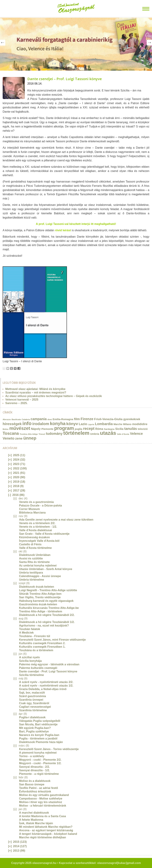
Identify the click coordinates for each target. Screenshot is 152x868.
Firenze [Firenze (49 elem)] (87, 419)
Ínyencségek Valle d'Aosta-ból (39, 541)
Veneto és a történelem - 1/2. (38, 527)
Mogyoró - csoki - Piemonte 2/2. (40, 760)
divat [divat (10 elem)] (50, 419)
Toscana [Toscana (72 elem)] (11, 433)
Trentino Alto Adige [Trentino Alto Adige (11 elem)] (29, 434)
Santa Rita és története (34, 562)
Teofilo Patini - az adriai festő (38, 788)
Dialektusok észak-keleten (37, 587)
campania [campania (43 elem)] (39, 419)
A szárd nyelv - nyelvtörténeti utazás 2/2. (46, 682)
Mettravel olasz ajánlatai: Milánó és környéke (35, 389)
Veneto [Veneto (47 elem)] (9, 438)
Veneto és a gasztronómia (36, 502)
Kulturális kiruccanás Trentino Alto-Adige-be (49, 608)
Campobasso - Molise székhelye (41, 799)
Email (4, 368)
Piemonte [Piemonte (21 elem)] (47, 429)
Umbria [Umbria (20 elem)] (95, 434)
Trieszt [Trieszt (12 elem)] (42, 434)
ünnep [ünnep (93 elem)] (30, 438)
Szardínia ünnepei (31, 700)
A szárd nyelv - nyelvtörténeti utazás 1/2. (46, 686)
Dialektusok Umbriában (35, 555)
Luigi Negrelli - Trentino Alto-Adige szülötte (48, 590)
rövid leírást (63, 230)
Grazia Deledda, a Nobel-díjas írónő (43, 689)
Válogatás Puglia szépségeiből (40, 721)
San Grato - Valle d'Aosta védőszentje (44, 534)
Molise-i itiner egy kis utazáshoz (41, 802)
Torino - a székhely (32, 756)
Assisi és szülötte (31, 558)
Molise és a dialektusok (35, 781)
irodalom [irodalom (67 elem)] (41, 424)
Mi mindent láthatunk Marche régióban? (46, 827)
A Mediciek (26, 633)
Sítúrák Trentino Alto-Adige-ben (40, 594)
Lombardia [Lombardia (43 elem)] (104, 424)
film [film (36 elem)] (77, 419)
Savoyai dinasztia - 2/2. (34, 767)
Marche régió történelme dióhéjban (43, 837)
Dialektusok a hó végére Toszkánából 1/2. (47, 622)
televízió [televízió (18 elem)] (143, 429)
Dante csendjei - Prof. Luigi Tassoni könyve (48, 671)
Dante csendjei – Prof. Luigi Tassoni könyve (65, 79)
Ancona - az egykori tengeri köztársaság (46, 830)
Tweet (8, 368)
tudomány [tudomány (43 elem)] (54, 434)
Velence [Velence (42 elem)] (136, 434)
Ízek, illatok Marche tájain (36, 823)
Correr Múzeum (29, 509)
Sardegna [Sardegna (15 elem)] (109, 429)
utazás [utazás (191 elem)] (108, 433)
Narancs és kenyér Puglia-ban (39, 735)
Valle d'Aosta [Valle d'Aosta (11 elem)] (123, 434)
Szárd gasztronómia (32, 696)
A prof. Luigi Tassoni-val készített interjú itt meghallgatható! (76, 224)
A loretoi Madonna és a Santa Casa (42, 816)
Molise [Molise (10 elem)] (6, 429)
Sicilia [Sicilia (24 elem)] (119, 429)
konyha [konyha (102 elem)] (58, 423)
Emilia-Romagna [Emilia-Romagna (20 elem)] (63, 419)
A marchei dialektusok (34, 813)
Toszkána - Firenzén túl (35, 636)
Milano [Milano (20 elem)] (127, 424)
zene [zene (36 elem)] (19, 438)
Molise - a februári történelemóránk (43, 806)
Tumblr (11, 368)
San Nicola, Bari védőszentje (38, 724)
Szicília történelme (32, 675)
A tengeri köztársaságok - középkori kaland (48, 834)
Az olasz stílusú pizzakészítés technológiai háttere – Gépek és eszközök (54, 396)
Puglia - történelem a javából (38, 739)
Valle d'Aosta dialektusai (35, 530)
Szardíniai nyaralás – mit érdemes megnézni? (36, 393)
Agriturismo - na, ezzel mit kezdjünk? (44, 626)
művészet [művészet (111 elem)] (20, 428)
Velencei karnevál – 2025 (22, 400)
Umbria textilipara (31, 573)
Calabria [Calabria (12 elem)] (26, 419)
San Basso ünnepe (32, 784)
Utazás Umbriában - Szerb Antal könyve (46, 569)
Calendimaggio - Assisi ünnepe (40, 576)
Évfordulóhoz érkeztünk (35, 791)
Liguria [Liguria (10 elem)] (91, 424)
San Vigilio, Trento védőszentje (40, 597)
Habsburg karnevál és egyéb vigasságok (46, 601)
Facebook (19, 368)
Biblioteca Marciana (32, 513)
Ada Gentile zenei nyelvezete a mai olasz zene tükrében (56, 520)
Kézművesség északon (34, 537)
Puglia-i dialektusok (32, 717)
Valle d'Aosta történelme (35, 548)
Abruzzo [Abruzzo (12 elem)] (7, 419)
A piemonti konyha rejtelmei (38, 753)
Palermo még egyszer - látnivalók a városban (49, 664)
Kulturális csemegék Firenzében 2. (42, 643)
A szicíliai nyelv (29, 657)
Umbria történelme (32, 580)
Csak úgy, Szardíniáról (34, 703)
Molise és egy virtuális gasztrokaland (44, 795)
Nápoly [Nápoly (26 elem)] (36, 429)
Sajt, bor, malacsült (32, 693)
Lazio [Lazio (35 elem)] (83, 424)
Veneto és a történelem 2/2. (37, 523)
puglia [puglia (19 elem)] (78, 429)
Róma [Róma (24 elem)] (99, 429)
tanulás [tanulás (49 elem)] (131, 429)
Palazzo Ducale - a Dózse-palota (41, 505)
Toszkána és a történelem (36, 650)
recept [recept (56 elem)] (89, 429)
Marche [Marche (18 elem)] (118, 424)
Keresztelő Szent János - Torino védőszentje (49, 749)
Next (149, 43)
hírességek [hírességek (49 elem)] (12, 424)
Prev (3, 43)
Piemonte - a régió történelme (39, 774)
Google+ (15, 368)
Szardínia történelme (33, 710)
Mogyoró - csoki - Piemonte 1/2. (40, 763)
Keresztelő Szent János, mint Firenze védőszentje (52, 640)
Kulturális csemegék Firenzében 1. (42, 647)
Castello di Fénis (30, 544)
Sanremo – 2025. (16, 403)
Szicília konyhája (30, 661)
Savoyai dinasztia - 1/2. (34, 770)
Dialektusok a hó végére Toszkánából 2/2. (47, 615)
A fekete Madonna (31, 820)
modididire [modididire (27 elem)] (140, 424)
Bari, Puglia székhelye (34, 731)
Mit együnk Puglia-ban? (35, 728)
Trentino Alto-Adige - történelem (41, 611)
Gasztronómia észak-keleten (38, 604)
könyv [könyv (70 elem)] (72, 424)
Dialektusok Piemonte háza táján (41, 742)
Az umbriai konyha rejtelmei (38, 566)
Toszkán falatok (30, 629)
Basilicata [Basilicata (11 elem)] (16, 419)
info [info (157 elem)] (27, 423)
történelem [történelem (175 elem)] (76, 433)
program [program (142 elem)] (64, 428)
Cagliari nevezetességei (35, 707)
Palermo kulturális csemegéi (38, 668)
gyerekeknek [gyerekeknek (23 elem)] (132, 419)
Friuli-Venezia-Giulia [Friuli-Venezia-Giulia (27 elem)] (108, 419)
